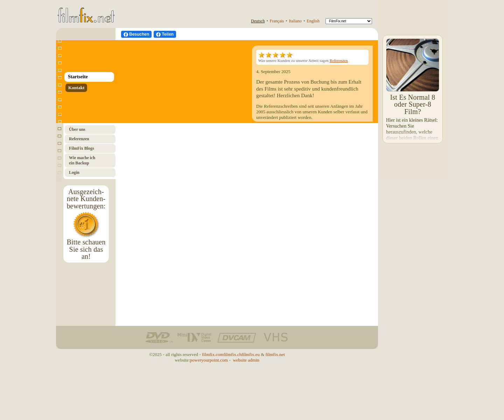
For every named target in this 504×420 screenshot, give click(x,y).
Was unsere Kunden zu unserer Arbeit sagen (303, 58)
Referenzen (339, 60)
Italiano (295, 21)
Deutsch (258, 21)
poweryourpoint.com (209, 360)
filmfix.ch (233, 354)
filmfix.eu (251, 354)
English (313, 21)
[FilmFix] (349, 21)
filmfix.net (275, 354)
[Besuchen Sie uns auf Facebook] (136, 34)
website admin (246, 360)
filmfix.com (213, 354)
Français (277, 21)
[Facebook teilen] (165, 34)
